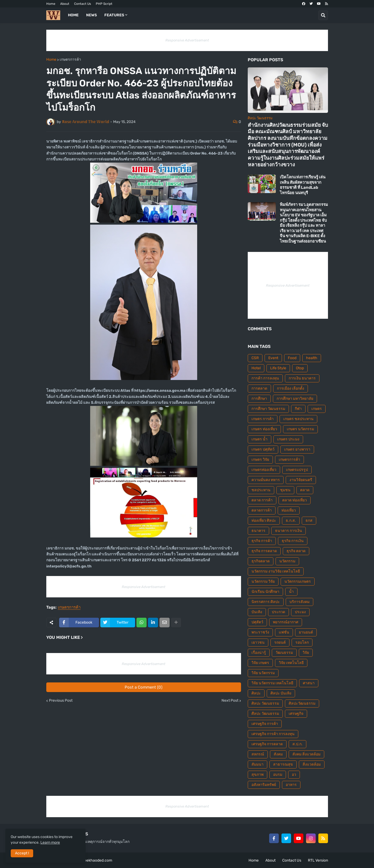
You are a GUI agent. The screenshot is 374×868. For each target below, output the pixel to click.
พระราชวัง (260, 632)
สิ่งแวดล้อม (312, 764)
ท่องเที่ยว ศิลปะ (264, 521)
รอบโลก (302, 642)
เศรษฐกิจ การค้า (265, 724)
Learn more (50, 842)
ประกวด (278, 612)
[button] (323, 15)
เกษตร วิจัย (260, 460)
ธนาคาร (258, 531)
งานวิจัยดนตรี (301, 480)
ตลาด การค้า (262, 500)
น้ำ (291, 592)
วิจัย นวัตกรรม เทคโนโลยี (272, 683)
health (312, 358)
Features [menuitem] (114, 15)
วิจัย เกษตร (260, 663)
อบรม (278, 775)
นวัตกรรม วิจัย (263, 581)
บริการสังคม (299, 602)
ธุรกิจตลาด (261, 561)
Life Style (278, 368)
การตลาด (259, 388)
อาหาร (291, 785)
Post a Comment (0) (144, 687)
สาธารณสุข (283, 764)
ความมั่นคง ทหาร (266, 480)
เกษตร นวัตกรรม (300, 429)
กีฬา (298, 409)
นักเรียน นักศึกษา (265, 592)
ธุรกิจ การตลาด (264, 551)
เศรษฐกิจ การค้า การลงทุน (273, 734)
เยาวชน (258, 642)
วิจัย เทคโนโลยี (291, 663)
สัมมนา (257, 764)
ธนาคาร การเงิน (289, 531)
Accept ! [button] (22, 853)
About (65, 4)
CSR (255, 358)
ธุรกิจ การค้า (262, 541)
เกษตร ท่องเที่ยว (264, 429)
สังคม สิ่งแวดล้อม (306, 754)
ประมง (300, 612)
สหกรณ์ (258, 754)
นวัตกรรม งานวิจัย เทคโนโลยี (276, 571)
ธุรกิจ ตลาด (296, 551)
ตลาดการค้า (262, 510)
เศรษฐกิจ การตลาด (267, 744)
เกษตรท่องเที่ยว (264, 470)
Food (292, 358)
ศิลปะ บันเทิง (281, 693)
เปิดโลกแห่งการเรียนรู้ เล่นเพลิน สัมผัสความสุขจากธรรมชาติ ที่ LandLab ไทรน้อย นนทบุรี (303, 185)
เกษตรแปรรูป (297, 470)
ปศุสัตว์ (257, 622)
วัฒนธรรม (284, 653)
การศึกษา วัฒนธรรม (268, 409)
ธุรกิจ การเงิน (293, 541)
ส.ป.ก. (297, 744)
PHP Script (104, 4)
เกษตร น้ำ (259, 439)
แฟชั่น (284, 632)
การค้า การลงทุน (265, 378)
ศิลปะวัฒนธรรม (302, 703)
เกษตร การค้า (263, 419)
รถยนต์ (280, 642)
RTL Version (318, 860)
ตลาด (305, 490)
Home (51, 4)
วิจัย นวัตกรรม (263, 673)
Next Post (230, 701)
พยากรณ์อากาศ (286, 622)
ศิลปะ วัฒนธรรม (265, 703)
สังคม (278, 754)
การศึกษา (259, 399)
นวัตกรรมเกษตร (298, 581)
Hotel (256, 368)
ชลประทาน (261, 490)
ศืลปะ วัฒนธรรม (265, 714)
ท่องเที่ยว (289, 510)
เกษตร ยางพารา (297, 449)
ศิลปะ (256, 693)
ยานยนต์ (306, 632)
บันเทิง (257, 612)
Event (273, 358)
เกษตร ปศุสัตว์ (263, 449)
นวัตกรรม (287, 561)
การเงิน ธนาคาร (302, 378)
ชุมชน (285, 490)
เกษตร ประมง (288, 439)
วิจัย (306, 653)
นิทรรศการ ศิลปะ (266, 602)
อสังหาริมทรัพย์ (264, 785)
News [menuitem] (91, 15)
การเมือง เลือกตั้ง (291, 388)
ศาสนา (309, 683)
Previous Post (61, 701)
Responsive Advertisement (187, 40)
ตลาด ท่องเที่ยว (295, 500)
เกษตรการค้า (70, 60)
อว (294, 775)
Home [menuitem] (73, 15)
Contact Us (83, 4)
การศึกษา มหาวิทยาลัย (295, 399)
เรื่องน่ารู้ (259, 653)
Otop (300, 368)
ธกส (309, 521)
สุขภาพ (257, 775)
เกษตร (317, 409)
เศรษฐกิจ (296, 714)
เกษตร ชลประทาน (298, 419)
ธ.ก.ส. (291, 521)
